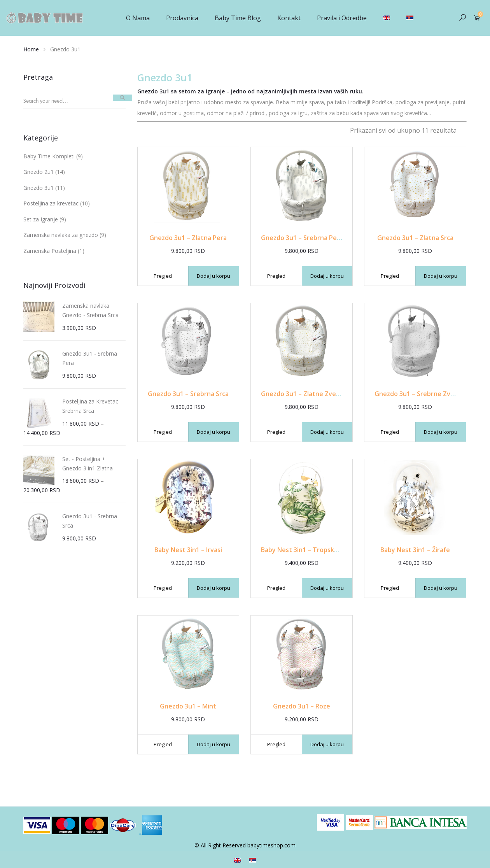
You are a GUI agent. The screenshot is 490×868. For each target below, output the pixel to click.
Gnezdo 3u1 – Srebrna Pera (302, 238)
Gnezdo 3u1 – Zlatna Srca (415, 238)
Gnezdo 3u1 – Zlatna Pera (188, 238)
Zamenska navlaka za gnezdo (61, 235)
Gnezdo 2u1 (38, 172)
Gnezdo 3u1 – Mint (188, 706)
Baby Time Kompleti (49, 156)
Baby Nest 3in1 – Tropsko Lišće (308, 550)
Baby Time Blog (238, 18)
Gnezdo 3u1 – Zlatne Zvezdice (306, 394)
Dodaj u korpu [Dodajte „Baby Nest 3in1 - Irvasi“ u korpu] (213, 588)
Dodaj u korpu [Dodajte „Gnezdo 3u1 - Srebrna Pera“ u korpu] (327, 276)
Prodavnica (182, 18)
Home (31, 49)
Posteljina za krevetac (51, 203)
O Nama (138, 18)
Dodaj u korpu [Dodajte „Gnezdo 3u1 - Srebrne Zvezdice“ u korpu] (441, 432)
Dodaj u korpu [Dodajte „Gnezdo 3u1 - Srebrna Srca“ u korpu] (213, 432)
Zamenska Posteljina (50, 251)
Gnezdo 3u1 (38, 188)
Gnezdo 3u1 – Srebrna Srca (188, 394)
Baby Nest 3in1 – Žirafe (415, 550)
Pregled (163, 276)
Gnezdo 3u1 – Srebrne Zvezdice (422, 394)
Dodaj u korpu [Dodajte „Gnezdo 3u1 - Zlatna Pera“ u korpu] (213, 276)
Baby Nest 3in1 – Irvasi (188, 550)
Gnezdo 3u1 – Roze (302, 706)
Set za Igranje (41, 219)
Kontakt (289, 18)
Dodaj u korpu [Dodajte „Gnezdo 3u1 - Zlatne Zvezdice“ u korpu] (327, 432)
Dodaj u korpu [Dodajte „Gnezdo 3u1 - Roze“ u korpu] (327, 744)
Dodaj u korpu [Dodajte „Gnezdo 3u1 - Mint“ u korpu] (213, 744)
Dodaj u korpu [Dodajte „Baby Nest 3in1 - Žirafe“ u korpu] (441, 588)
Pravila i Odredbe (342, 18)
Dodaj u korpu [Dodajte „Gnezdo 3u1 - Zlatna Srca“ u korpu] (441, 276)
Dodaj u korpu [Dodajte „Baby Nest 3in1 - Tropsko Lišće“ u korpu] (327, 588)
